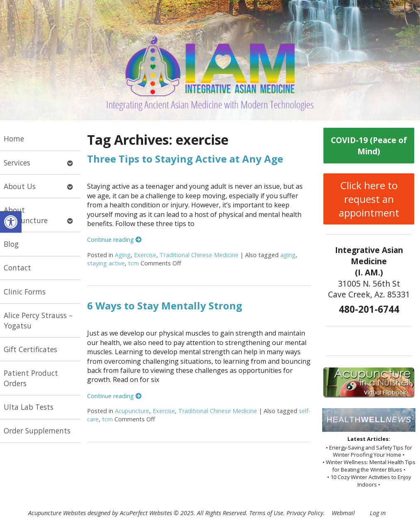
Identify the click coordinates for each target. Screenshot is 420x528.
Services (17, 163)
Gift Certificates (30, 349)
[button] (11, 222)
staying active (106, 263)
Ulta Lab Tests (29, 407)
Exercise (145, 255)
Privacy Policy (305, 513)
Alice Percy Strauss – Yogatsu (38, 320)
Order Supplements (37, 431)
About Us (20, 186)
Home (14, 139)
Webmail (343, 513)
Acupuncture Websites (57, 513)
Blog (11, 244)
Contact (17, 268)
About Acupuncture (26, 215)
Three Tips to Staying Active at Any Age (185, 159)
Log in (378, 513)
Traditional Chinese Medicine (199, 255)
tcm (134, 263)
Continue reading (114, 240)
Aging (123, 255)
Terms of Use (266, 513)
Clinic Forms (25, 292)
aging (288, 255)
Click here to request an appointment (369, 199)
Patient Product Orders (31, 378)
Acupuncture (132, 411)
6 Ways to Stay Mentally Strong (165, 305)
